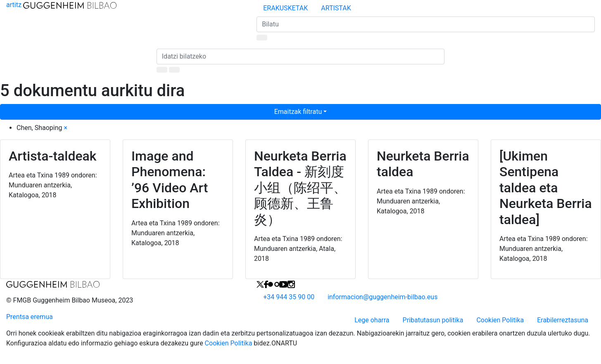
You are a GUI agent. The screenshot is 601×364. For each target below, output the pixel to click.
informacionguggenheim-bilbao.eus (382, 297)
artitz (61, 5)
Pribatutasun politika (433, 320)
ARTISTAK (336, 8)
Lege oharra (372, 320)
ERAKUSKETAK (285, 8)
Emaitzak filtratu (298, 112)
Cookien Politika (500, 320)
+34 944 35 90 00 (289, 297)
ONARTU (284, 343)
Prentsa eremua (30, 317)
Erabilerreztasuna (563, 320)
